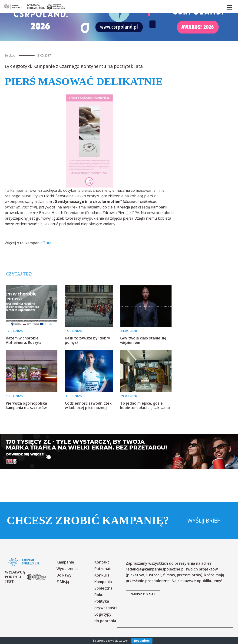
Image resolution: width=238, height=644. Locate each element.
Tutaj (48, 243)
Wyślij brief (204, 520)
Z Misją (63, 582)
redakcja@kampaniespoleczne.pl (155, 569)
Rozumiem (142, 641)
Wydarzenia (67, 569)
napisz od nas (143, 594)
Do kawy (64, 575)
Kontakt (102, 562)
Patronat (103, 569)
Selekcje (10, 55)
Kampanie (65, 562)
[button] (229, 7)
